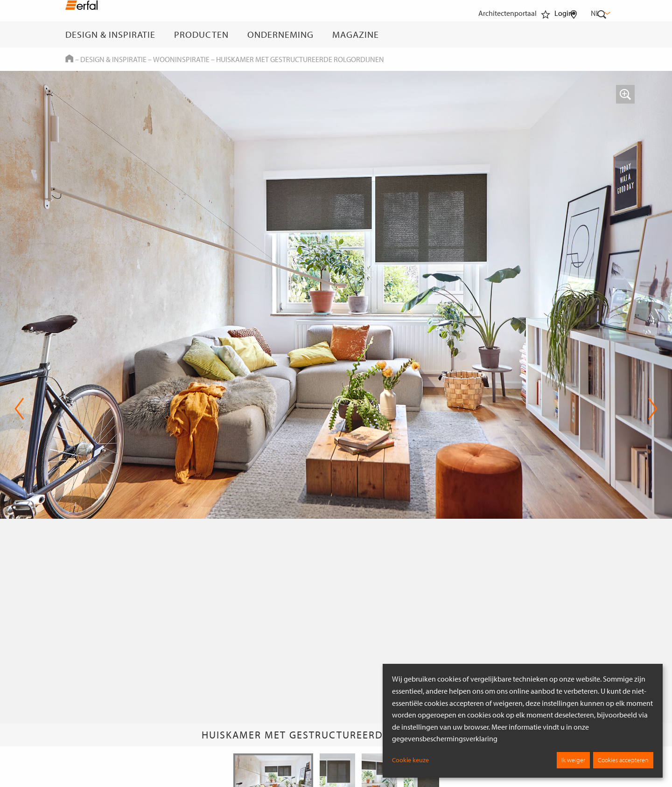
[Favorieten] (546, 35)
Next (653, 409)
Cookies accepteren (623, 760)
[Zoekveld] (602, 35)
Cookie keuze (410, 760)
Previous (19, 409)
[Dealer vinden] (574, 35)
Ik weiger (573, 760)
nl (600, 13)
